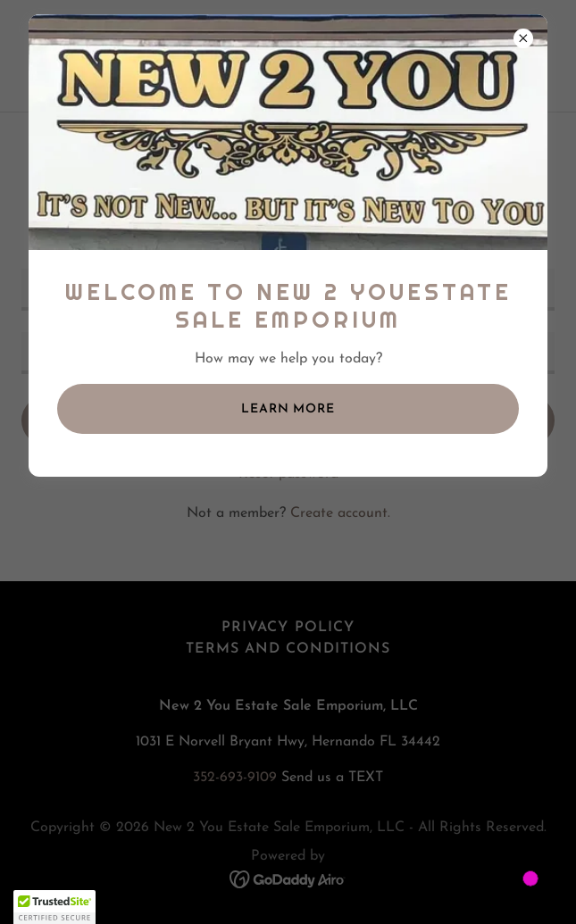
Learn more (288, 409)
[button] (54, 907)
